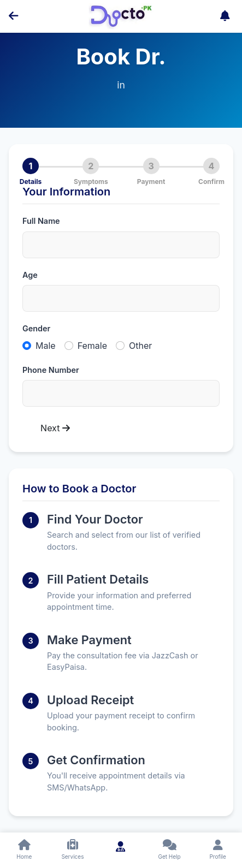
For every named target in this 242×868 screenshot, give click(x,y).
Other (140, 346)
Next (55, 428)
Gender (36, 328)
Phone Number (51, 370)
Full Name (41, 221)
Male (46, 346)
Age (30, 275)
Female (92, 346)
